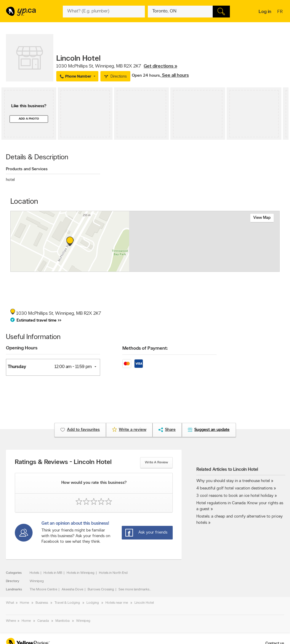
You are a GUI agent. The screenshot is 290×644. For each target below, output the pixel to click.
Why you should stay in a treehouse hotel (233, 481)
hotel (10, 180)
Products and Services (27, 169)
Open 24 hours (146, 76)
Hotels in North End (113, 573)
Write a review (156, 462)
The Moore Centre (43, 590)
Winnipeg (37, 581)
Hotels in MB (53, 573)
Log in (265, 12)
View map (262, 218)
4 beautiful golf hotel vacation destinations (234, 488)
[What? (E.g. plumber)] (104, 12)
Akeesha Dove (72, 590)
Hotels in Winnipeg (81, 573)
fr (281, 12)
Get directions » (160, 66)
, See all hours (174, 76)
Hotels (34, 573)
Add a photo (29, 119)
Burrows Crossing (101, 590)
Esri (182, 269)
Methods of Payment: (145, 349)
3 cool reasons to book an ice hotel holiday (235, 496)
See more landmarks (134, 590)
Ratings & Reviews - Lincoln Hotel (63, 462)
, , (117, 66)
